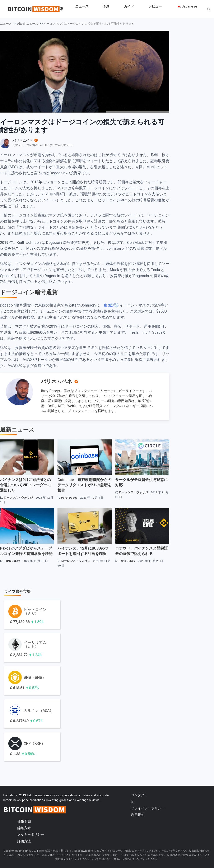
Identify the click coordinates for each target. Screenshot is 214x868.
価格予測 (24, 821)
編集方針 (24, 828)
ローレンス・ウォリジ (18, 498)
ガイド (129, 6)
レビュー (155, 6)
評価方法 (24, 841)
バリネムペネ (57, 382)
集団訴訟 (111, 305)
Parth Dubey (69, 498)
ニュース (82, 6)
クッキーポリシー (31, 834)
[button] (209, 10)
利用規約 (138, 815)
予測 (106, 6)
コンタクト (139, 795)
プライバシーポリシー (148, 808)
